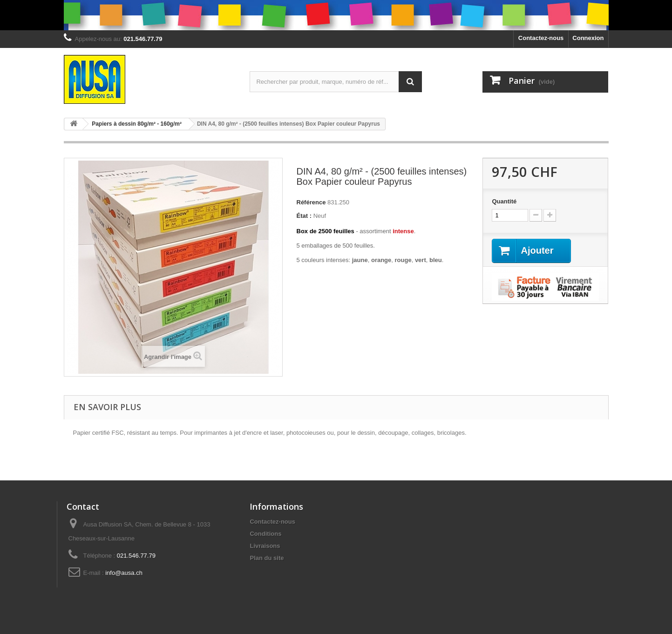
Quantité (504, 201)
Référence (311, 202)
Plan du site (267, 558)
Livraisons (265, 546)
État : (304, 216)
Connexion (588, 38)
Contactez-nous (541, 38)
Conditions (265, 534)
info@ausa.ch (124, 573)
